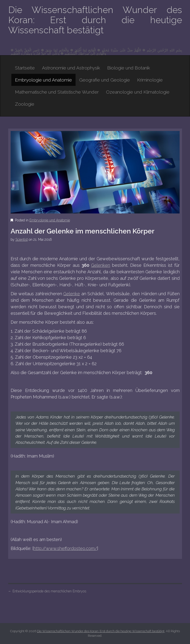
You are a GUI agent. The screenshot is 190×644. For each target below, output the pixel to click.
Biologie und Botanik (129, 68)
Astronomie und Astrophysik (71, 68)
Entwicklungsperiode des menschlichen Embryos (47, 591)
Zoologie (25, 104)
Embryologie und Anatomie (43, 80)
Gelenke (72, 294)
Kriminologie (150, 80)
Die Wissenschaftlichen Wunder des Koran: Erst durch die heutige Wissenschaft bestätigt (95, 20)
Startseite (25, 68)
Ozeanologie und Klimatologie (138, 92)
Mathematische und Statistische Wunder (57, 92)
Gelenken (101, 265)
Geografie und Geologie (105, 80)
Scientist (22, 240)
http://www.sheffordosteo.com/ (65, 548)
